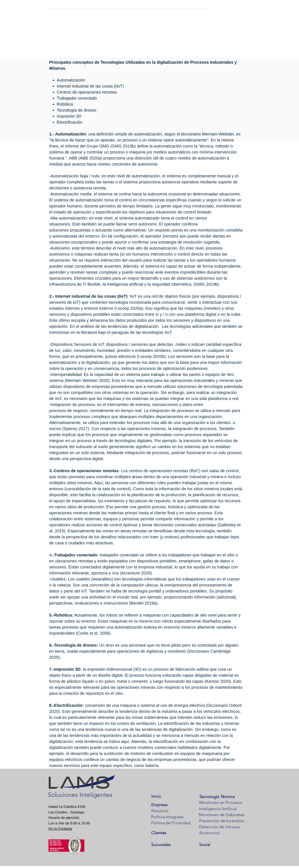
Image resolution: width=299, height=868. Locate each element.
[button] (66, 14)
